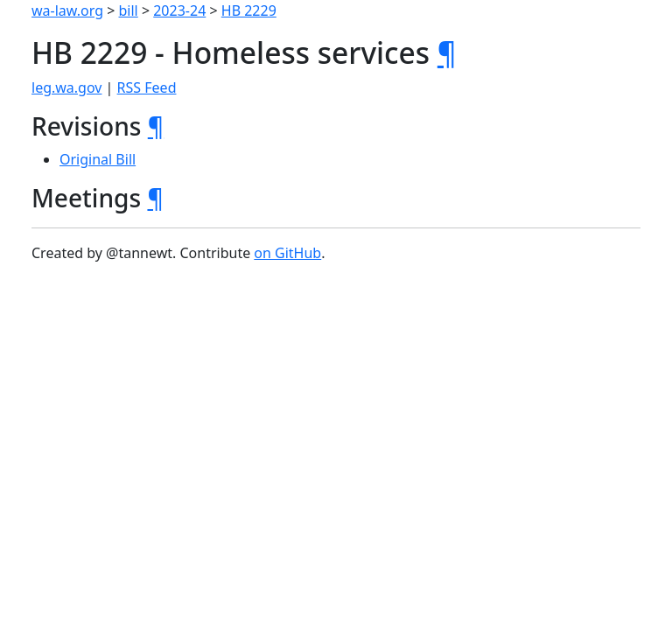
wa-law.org (67, 10)
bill (129, 10)
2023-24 (179, 10)
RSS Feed (147, 87)
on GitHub (287, 253)
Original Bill (98, 159)
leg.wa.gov (66, 87)
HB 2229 (249, 10)
